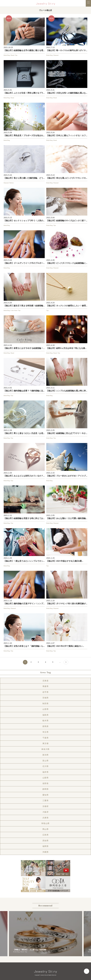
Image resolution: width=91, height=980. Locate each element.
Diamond (56, 55)
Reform (12, 183)
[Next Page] (66, 662)
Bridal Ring (7, 55)
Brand (12, 55)
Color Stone (14, 310)
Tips (16, 55)
